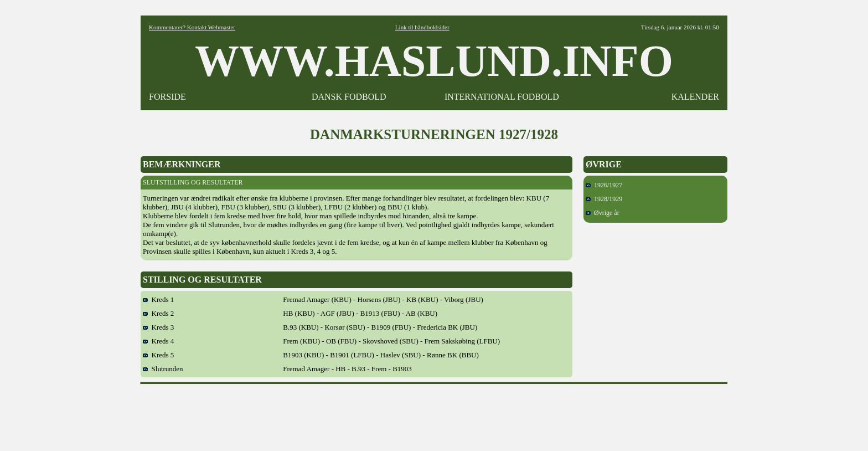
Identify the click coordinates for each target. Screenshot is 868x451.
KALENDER (695, 97)
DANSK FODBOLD (349, 97)
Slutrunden (163, 369)
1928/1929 (604, 199)
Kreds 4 (158, 341)
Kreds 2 (158, 313)
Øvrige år (603, 213)
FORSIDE (167, 97)
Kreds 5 (158, 355)
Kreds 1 (158, 299)
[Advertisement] (434, 414)
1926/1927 (604, 185)
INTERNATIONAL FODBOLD (502, 97)
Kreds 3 (158, 327)
